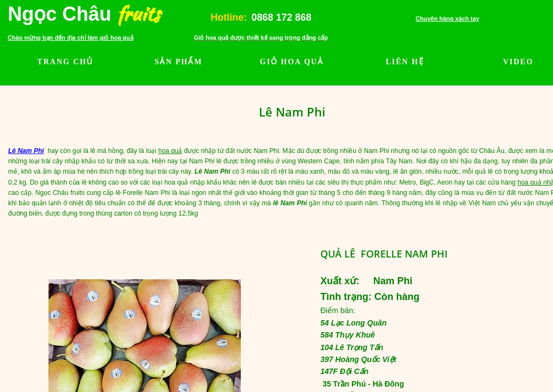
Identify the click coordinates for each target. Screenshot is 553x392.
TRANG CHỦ (65, 62)
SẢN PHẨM (179, 62)
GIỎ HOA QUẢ (292, 62)
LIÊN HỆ (405, 62)
